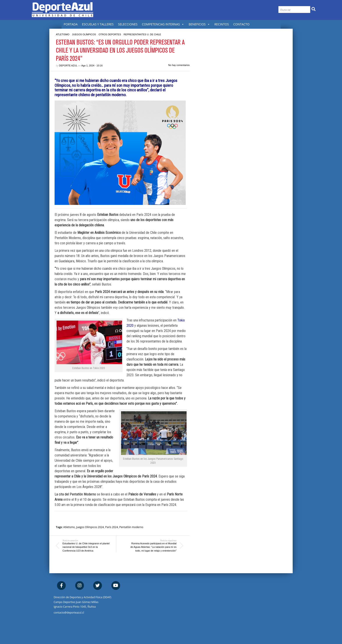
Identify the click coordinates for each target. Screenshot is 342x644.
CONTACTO (241, 24)
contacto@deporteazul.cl (69, 613)
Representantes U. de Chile (142, 34)
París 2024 (112, 527)
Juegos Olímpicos (84, 34)
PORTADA (71, 24)
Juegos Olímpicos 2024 (90, 527)
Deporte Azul (68, 66)
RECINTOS (222, 24)
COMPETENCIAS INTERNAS (163, 24)
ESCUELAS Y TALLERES (98, 24)
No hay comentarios (179, 65)
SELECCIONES (128, 24)
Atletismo (63, 34)
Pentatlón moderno (131, 527)
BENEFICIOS (199, 24)
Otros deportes (110, 34)
